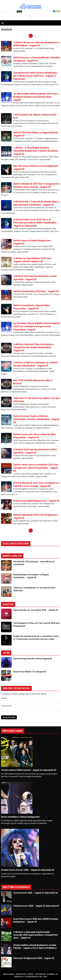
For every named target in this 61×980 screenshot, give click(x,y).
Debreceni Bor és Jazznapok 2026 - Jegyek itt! (36, 610)
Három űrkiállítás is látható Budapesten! (20, 817)
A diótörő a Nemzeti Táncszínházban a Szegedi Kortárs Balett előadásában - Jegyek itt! (33, 347)
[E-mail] (30, 710)
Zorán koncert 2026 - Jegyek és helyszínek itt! (36, 893)
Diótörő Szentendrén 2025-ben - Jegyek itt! (36, 291)
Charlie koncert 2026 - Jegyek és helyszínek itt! (36, 906)
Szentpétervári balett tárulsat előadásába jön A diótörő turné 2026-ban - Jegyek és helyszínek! (35, 76)
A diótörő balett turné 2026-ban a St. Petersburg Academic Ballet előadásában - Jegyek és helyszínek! (36, 223)
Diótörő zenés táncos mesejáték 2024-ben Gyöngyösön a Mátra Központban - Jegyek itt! (36, 468)
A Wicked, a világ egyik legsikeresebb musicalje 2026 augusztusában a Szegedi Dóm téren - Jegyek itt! (36, 935)
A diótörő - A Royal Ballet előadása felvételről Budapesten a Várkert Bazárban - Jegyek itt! (36, 151)
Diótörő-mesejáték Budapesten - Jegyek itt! (36, 501)
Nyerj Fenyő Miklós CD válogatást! (30, 672)
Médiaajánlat (9, 974)
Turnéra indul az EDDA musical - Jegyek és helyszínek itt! (29, 770)
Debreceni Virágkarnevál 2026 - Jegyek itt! (34, 958)
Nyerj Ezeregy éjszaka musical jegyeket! (33, 659)
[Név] (30, 702)
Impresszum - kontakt (25, 974)
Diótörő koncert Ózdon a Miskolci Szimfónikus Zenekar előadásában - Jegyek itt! (36, 419)
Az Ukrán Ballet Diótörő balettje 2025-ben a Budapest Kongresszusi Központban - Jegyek (36, 97)
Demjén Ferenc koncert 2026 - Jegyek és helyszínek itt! (28, 870)
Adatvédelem (40, 974)
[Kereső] (9, 11)
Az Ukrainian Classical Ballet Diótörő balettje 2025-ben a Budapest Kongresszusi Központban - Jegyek (36, 326)
